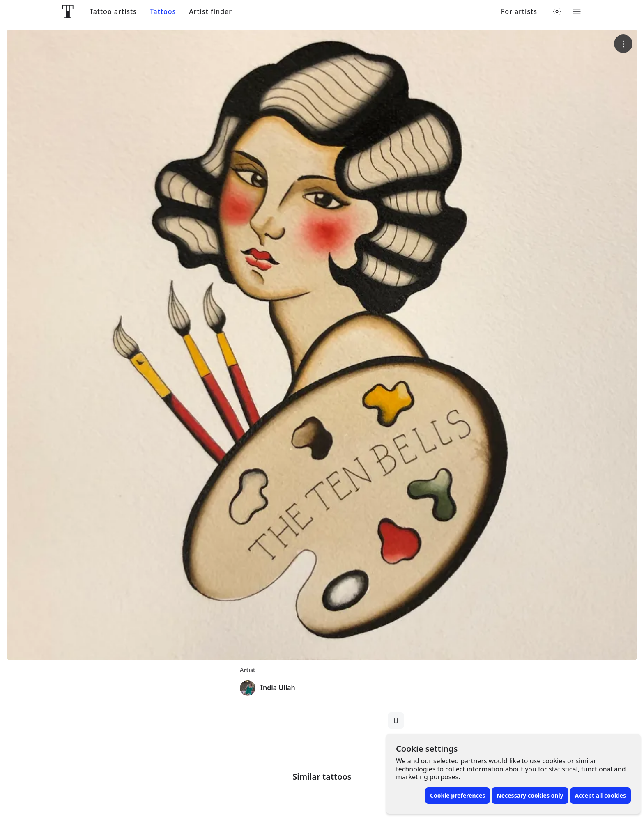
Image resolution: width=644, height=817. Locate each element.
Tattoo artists (113, 12)
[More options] (623, 44)
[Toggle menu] (577, 11)
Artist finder (210, 12)
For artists (519, 12)
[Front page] (68, 11)
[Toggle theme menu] (557, 11)
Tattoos (163, 12)
